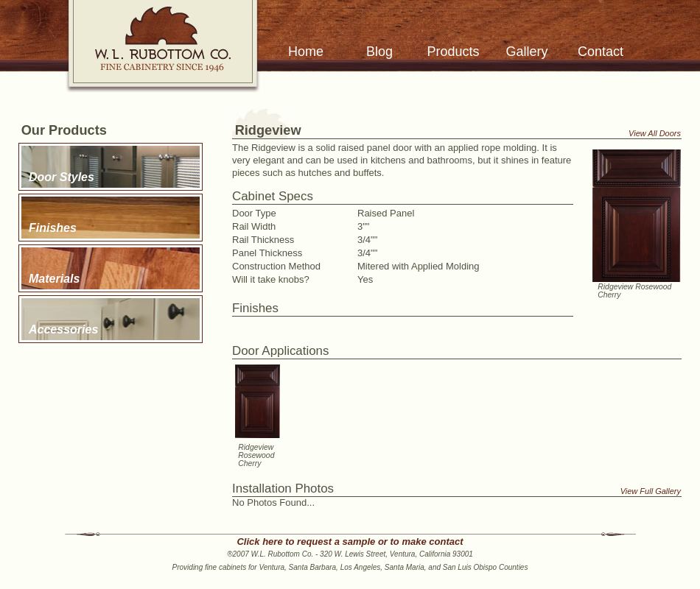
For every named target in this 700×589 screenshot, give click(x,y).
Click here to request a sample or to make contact (350, 542)
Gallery (526, 52)
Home (306, 52)
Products (453, 52)
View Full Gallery (651, 491)
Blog (379, 52)
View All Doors (655, 133)
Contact (601, 52)
